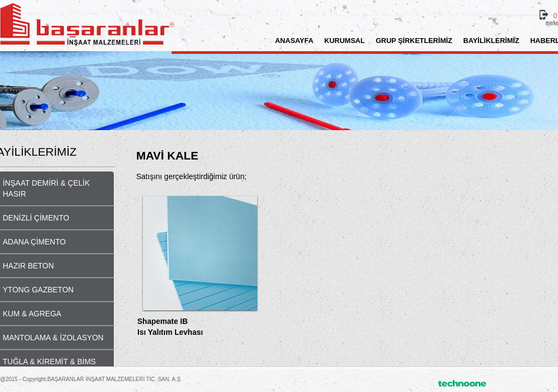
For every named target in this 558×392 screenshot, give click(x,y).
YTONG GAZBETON (38, 290)
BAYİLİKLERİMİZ (491, 41)
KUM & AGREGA (32, 314)
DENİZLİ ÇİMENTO (36, 218)
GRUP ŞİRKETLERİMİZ (414, 41)
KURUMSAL (344, 41)
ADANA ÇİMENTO (34, 242)
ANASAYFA (294, 41)
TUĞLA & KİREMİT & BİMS (49, 362)
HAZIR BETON (28, 266)
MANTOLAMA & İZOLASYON (53, 338)
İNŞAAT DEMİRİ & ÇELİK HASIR (46, 188)
